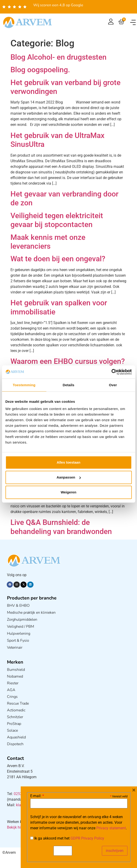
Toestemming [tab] (24, 385)
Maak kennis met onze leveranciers (48, 242)
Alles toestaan (69, 462)
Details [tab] (69, 385)
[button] (133, 22)
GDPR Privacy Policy (87, 838)
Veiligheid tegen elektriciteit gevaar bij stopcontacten (57, 220)
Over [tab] (113, 385)
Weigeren (68, 492)
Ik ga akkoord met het (67, 838)
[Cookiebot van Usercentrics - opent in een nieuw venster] (111, 372)
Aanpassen (69, 477)
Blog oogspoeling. (40, 70)
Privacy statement (111, 828)
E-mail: (37, 796)
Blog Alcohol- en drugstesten (58, 57)
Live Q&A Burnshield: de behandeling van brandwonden (61, 527)
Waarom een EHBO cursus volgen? (68, 361)
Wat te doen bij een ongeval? (58, 259)
